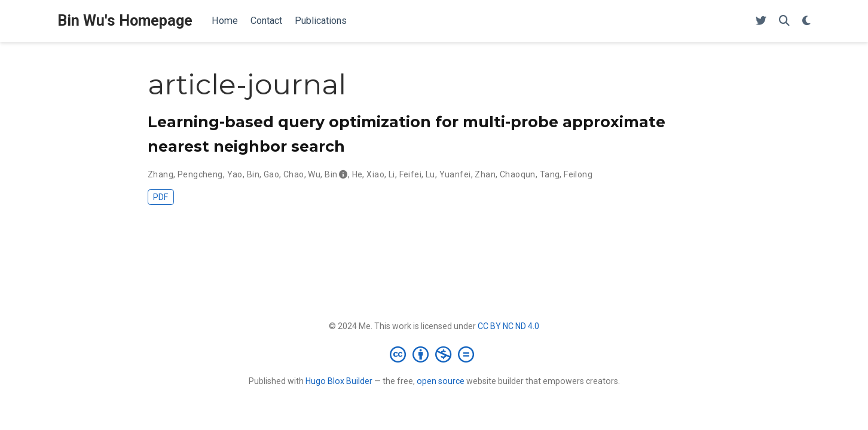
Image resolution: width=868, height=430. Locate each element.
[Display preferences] (806, 21)
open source (441, 381)
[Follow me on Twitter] (761, 21)
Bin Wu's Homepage (125, 21)
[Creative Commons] (434, 354)
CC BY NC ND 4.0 (508, 326)
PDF (161, 197)
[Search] (784, 21)
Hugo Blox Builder (339, 381)
